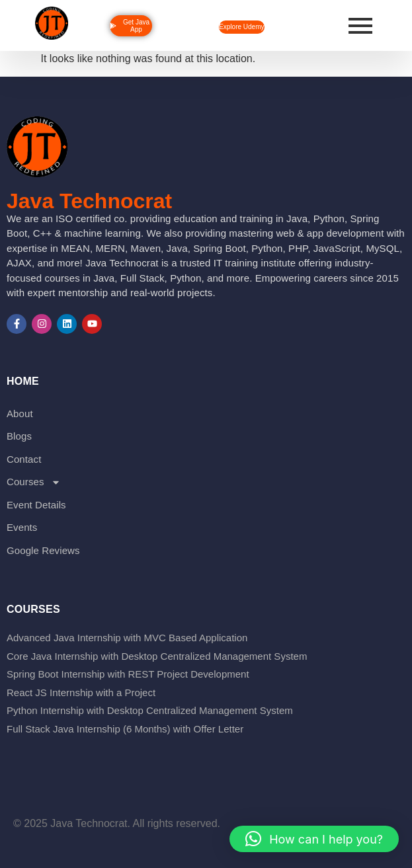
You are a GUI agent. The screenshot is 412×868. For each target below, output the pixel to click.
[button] (314, 839)
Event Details (36, 505)
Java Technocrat (89, 201)
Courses (34, 482)
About (20, 414)
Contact (24, 459)
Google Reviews (43, 550)
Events (22, 527)
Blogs (19, 436)
